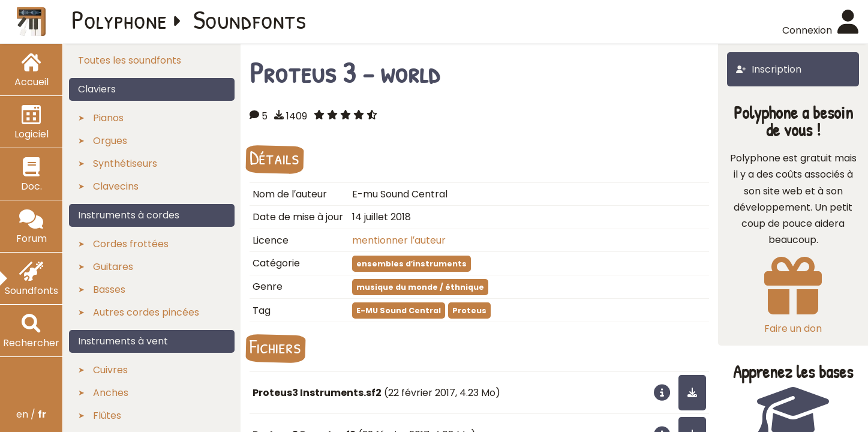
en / (31, 414)
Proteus (469, 310)
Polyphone (119, 19)
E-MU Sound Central (399, 310)
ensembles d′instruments (412, 264)
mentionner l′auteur (399, 240)
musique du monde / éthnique (420, 287)
